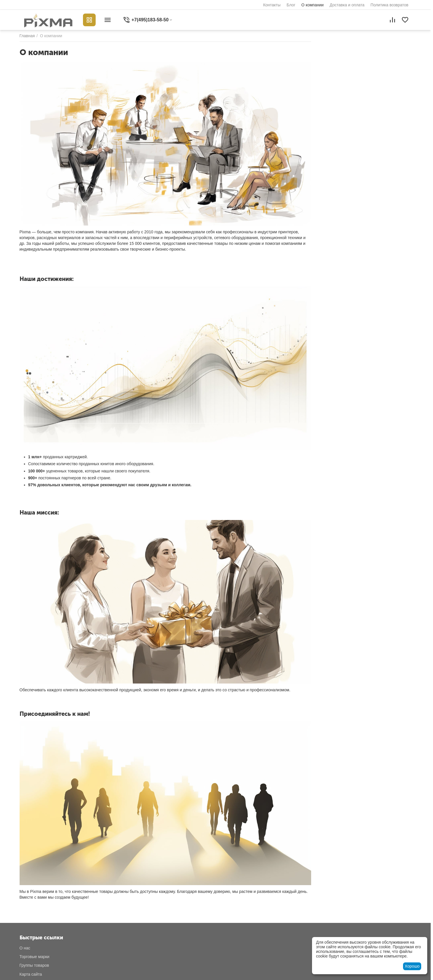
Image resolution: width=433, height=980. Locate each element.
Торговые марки (35, 957)
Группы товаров (34, 965)
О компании (312, 5)
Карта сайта (31, 974)
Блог (291, 5)
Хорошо (412, 966)
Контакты (272, 5)
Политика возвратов (389, 5)
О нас (25, 948)
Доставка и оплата (347, 5)
